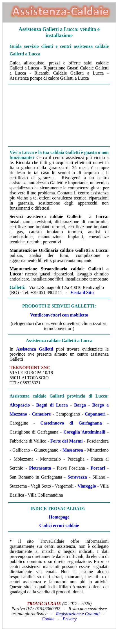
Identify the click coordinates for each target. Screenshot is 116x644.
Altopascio (20, 405)
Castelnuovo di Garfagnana (71, 423)
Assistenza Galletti (35, 349)
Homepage (59, 517)
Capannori (95, 414)
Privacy (70, 619)
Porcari (98, 468)
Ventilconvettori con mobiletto (59, 315)
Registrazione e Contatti (78, 614)
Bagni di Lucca (52, 405)
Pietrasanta (40, 468)
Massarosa (73, 450)
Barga (80, 405)
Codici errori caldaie (59, 525)
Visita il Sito (82, 292)
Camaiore (41, 414)
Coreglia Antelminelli (85, 432)
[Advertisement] (59, 115)
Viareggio (87, 486)
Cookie (48, 619)
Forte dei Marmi (67, 441)
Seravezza (77, 477)
